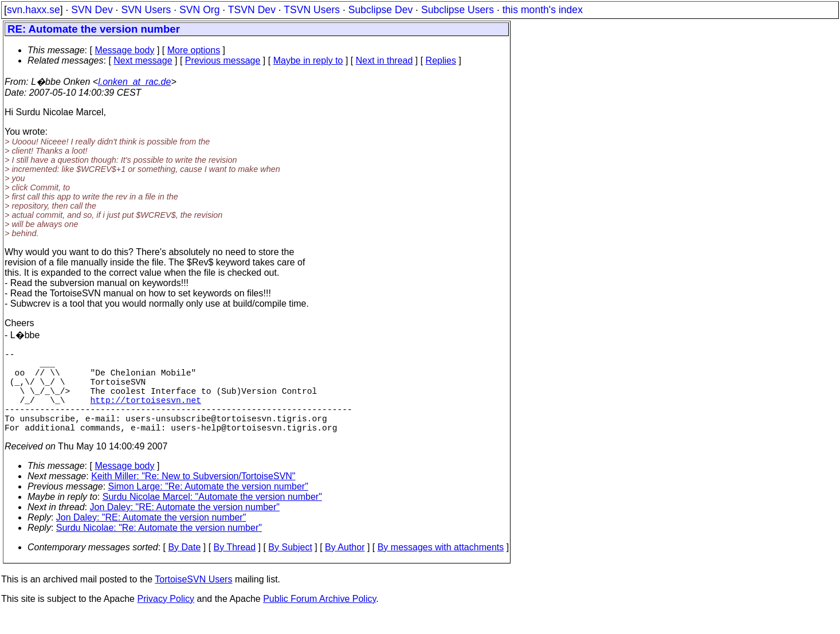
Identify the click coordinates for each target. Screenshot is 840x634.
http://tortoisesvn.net (146, 413)
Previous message (223, 60)
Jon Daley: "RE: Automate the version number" (185, 528)
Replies (441, 60)
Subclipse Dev (380, 10)
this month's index (543, 10)
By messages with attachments (441, 568)
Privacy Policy (166, 619)
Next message (143, 60)
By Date (184, 568)
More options (194, 50)
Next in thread (384, 60)
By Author (345, 568)
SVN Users (146, 10)
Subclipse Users (458, 10)
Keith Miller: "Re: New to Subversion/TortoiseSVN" (193, 497)
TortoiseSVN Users (193, 600)
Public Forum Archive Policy (319, 619)
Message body (124, 50)
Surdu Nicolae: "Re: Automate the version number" (159, 548)
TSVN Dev (252, 10)
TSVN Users (312, 10)
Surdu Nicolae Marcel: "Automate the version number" (212, 517)
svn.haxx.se (34, 10)
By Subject (290, 568)
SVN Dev (92, 10)
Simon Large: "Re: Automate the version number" (208, 507)
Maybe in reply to (308, 60)
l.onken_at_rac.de (134, 82)
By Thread (235, 568)
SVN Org (199, 10)
